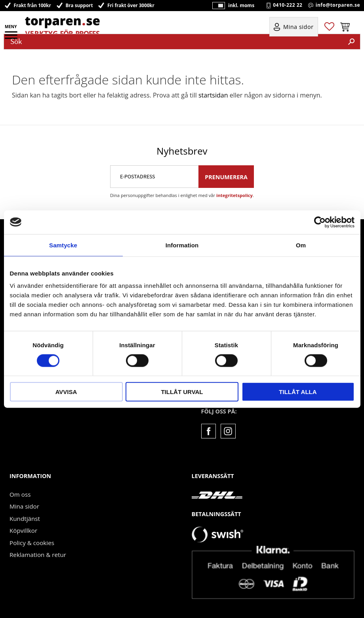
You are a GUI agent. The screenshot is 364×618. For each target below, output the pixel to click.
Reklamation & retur (38, 554)
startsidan (213, 95)
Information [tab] (182, 245)
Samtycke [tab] (63, 245)
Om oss (20, 494)
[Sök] (351, 42)
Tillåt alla (298, 392)
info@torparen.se (338, 6)
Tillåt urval (182, 392)
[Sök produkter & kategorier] (173, 42)
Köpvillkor (23, 530)
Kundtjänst (25, 518)
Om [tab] (301, 245)
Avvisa (66, 392)
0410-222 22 (288, 6)
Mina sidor (24, 505)
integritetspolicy (234, 194)
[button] (12, 38)
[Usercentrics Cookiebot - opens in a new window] (320, 222)
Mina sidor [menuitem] (298, 28)
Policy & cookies (32, 542)
